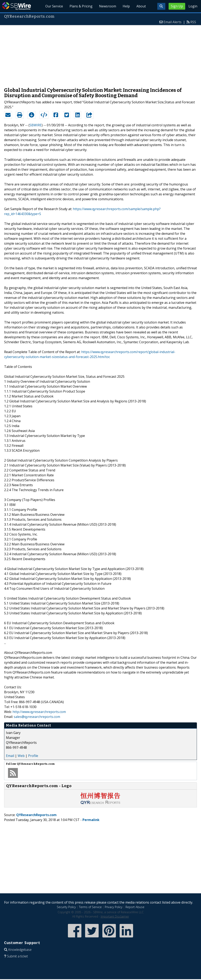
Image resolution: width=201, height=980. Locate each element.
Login (193, 6)
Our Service (54, 6)
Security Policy (66, 907)
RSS (193, 22)
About (141, 6)
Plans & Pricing (81, 6)
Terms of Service (90, 907)
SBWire (17, 6)
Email (10, 756)
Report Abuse (135, 907)
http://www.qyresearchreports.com (39, 712)
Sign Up (177, 6)
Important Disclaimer (115, 916)
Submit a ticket (17, 956)
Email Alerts (172, 22)
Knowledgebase (20, 950)
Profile (33, 756)
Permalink (91, 820)
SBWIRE (36, 125)
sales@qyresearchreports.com (37, 717)
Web (21, 756)
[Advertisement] (100, 54)
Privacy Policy (114, 907)
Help (126, 6)
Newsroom (108, 6)
